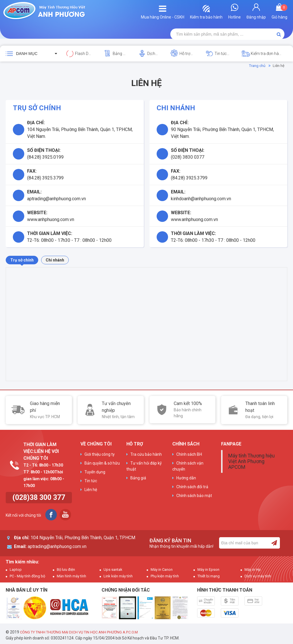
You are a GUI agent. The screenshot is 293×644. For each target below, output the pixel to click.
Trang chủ (257, 66)
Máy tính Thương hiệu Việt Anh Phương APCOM (251, 461)
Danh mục (27, 54)
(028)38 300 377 (39, 497)
